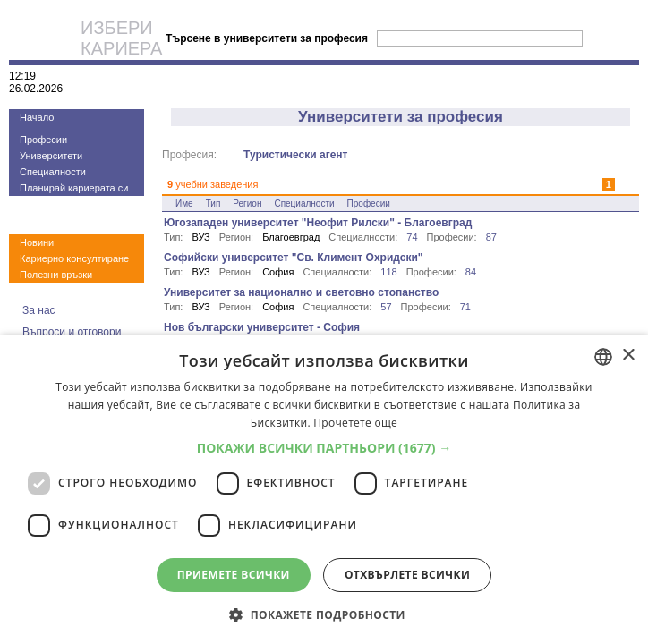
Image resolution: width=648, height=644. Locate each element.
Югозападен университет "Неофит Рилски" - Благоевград (318, 223)
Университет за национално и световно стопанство (301, 292)
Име (184, 203)
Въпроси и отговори (72, 332)
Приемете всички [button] (234, 575)
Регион (247, 203)
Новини (37, 242)
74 (412, 237)
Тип (213, 203)
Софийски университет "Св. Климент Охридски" (293, 258)
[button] (324, 448)
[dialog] (324, 489)
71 (465, 307)
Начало (37, 117)
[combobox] (603, 357)
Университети (51, 156)
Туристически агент (295, 155)
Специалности (53, 172)
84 (471, 272)
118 (388, 272)
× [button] (628, 356)
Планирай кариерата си (74, 188)
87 (491, 237)
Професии (43, 140)
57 (386, 307)
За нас (39, 310)
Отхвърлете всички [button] (407, 575)
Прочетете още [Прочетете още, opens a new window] (355, 423)
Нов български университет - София (262, 327)
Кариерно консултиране (74, 258)
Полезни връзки (56, 275)
